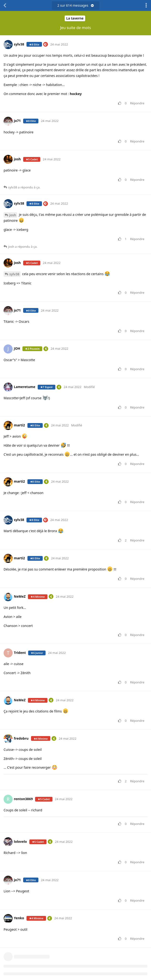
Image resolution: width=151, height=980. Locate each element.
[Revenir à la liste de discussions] (5, 5)
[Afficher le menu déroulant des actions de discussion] (146, 5)
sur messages (75, 5)
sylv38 (14, 274)
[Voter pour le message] (121, 103)
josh (13, 215)
